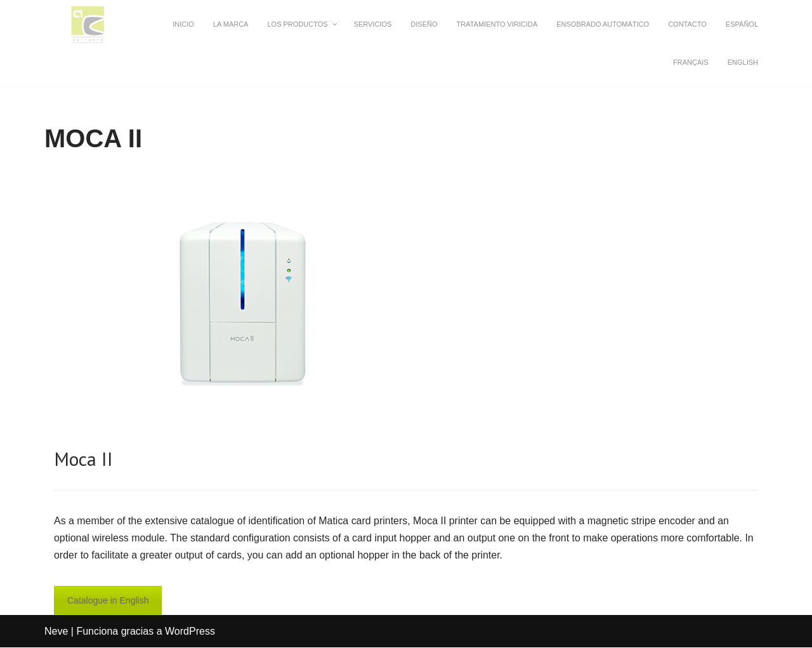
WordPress (190, 632)
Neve (56, 632)
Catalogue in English (108, 601)
